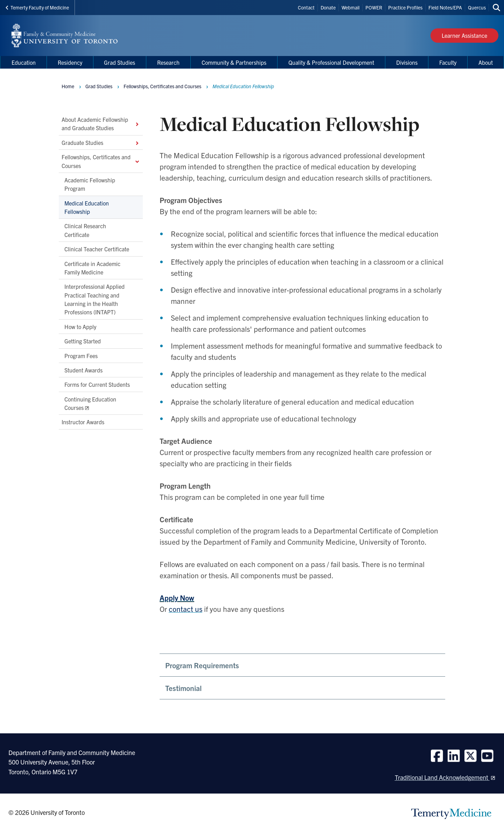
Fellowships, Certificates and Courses (101, 161)
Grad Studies (99, 86)
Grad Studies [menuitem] (120, 62)
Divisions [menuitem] (407, 62)
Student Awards (83, 370)
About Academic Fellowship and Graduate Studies (101, 124)
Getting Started (83, 341)
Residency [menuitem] (70, 62)
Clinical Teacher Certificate (97, 249)
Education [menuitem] (24, 62)
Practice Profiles (405, 7)
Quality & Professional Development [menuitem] (331, 62)
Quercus (477, 7)
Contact (306, 7)
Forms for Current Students (97, 385)
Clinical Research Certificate (85, 230)
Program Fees (81, 356)
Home (68, 86)
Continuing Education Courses (90, 403)
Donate (328, 7)
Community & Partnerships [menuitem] (234, 62)
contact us (185, 609)
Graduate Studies (101, 142)
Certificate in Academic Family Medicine (92, 268)
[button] (302, 665)
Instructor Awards (83, 422)
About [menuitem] (486, 62)
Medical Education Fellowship (87, 207)
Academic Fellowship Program (90, 184)
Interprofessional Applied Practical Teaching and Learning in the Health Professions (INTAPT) (94, 299)
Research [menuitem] (168, 62)
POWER (374, 7)
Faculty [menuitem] (448, 62)
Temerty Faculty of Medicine (37, 7)
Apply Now (177, 598)
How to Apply (80, 327)
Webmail (351, 7)
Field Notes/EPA (445, 7)
